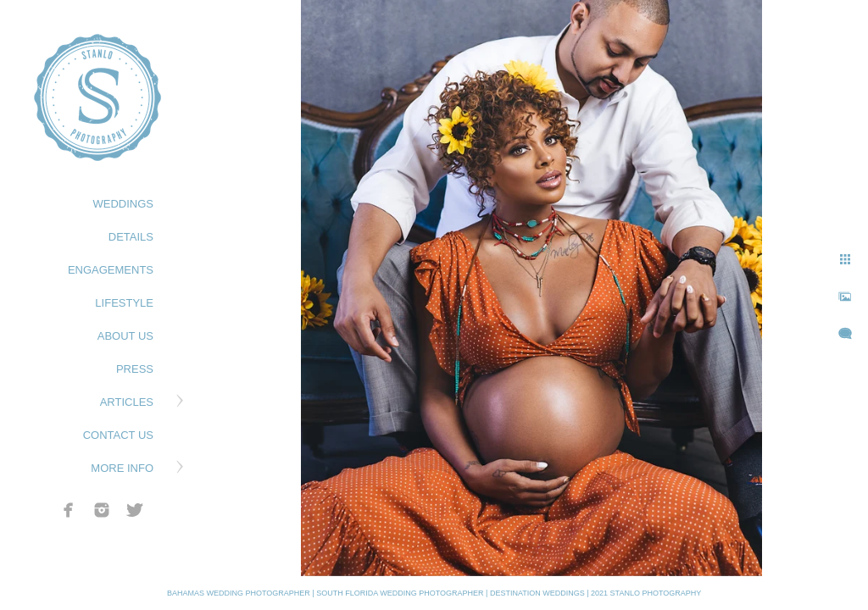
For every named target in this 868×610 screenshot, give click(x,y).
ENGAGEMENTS (111, 270)
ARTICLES (127, 402)
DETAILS (131, 237)
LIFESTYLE (124, 303)
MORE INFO (122, 468)
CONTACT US (118, 435)
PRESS (135, 369)
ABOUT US (125, 336)
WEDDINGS (124, 204)
